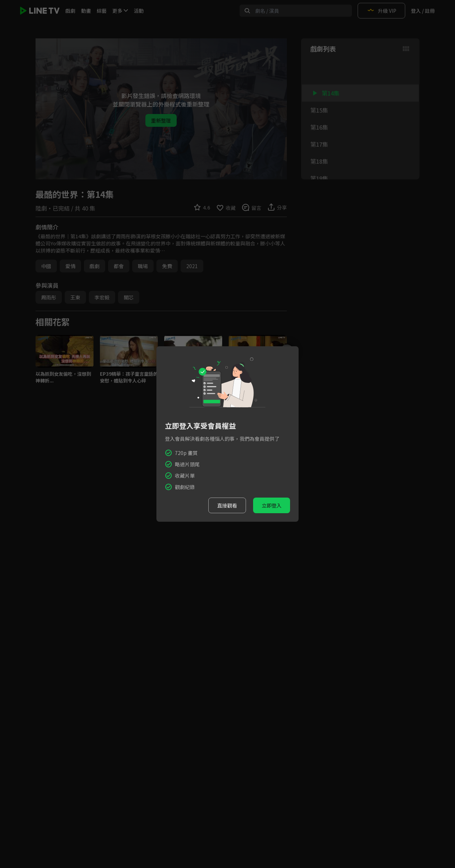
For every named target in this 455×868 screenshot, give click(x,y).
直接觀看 (227, 505)
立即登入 (272, 505)
